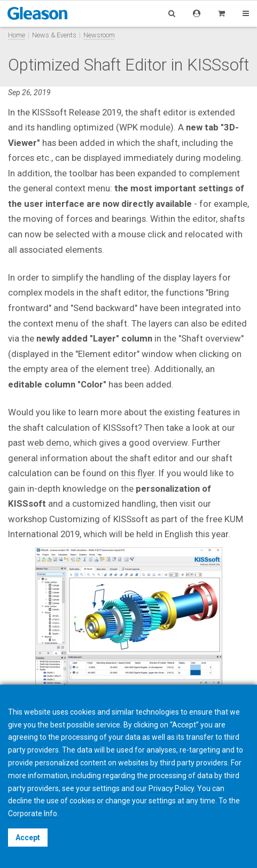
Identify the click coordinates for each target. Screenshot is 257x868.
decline (20, 801)
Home (17, 35)
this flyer (138, 473)
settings (162, 801)
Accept (28, 838)
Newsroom (99, 35)
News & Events (54, 35)
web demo (48, 443)
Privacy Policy (171, 788)
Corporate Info (33, 813)
